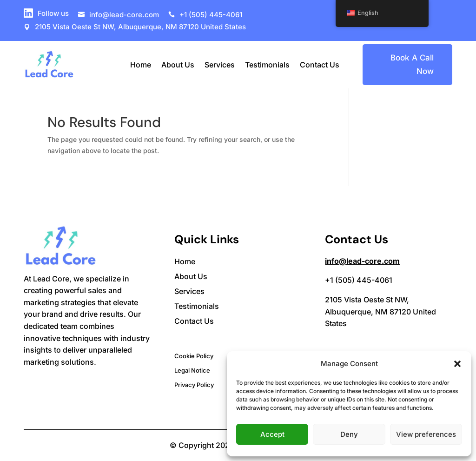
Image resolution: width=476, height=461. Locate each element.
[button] (457, 364)
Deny (349, 434)
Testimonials (267, 65)
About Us (178, 65)
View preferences (426, 434)
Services (220, 65)
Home (141, 65)
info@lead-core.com (362, 261)
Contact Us (320, 65)
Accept (272, 434)
